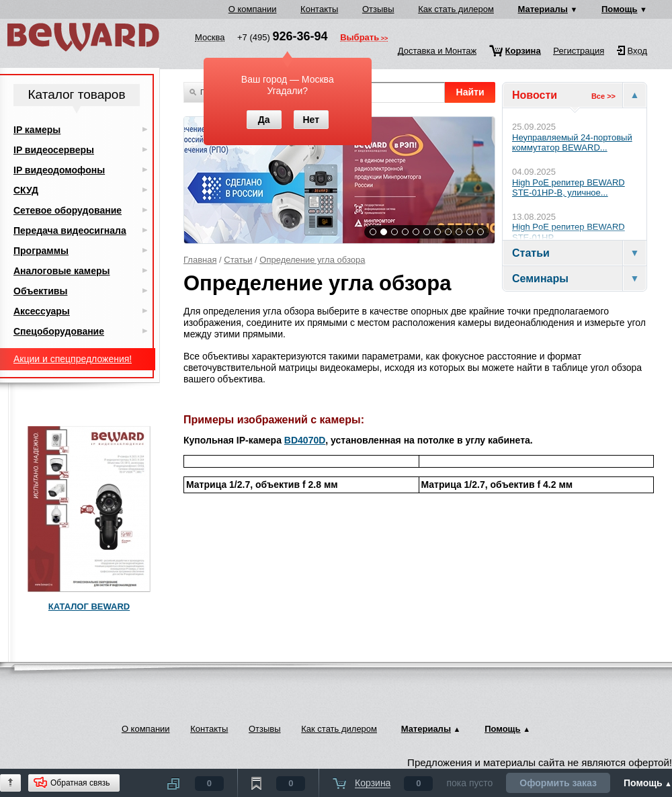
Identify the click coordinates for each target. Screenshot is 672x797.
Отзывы (378, 9)
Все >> (603, 96)
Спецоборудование (59, 331)
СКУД (26, 190)
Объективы (40, 291)
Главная (200, 260)
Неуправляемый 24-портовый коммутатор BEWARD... (572, 143)
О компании (253, 9)
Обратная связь (80, 783)
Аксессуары (42, 311)
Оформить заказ (558, 783)
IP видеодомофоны (59, 170)
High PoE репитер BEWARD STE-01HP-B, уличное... (569, 188)
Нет (311, 120)
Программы (41, 251)
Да (264, 120)
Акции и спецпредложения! (73, 359)
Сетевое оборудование (68, 210)
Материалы (543, 9)
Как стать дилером (456, 9)
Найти (470, 92)
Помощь (619, 9)
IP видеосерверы (54, 150)
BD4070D (305, 440)
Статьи (238, 260)
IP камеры (37, 130)
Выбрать (360, 38)
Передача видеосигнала (70, 230)
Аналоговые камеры (62, 271)
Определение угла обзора (312, 260)
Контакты (319, 9)
